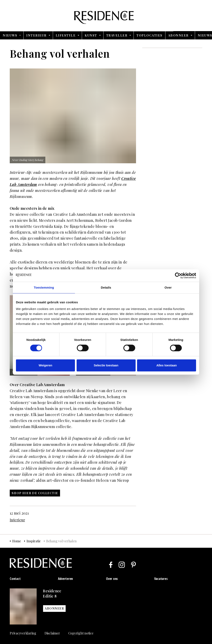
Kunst (91, 35)
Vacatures (161, 579)
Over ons (112, 579)
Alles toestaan (167, 365)
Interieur (36, 35)
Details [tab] (106, 287)
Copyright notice (81, 633)
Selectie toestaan (106, 365)
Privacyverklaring (23, 633)
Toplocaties (149, 35)
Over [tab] (168, 287)
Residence (106, 16)
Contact (15, 579)
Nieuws (10, 35)
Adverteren (66, 579)
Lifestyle (66, 35)
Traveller (117, 35)
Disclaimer (52, 633)
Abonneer (178, 35)
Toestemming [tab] (44, 287)
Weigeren (45, 365)
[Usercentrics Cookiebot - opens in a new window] (178, 276)
